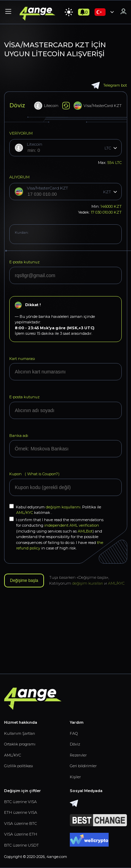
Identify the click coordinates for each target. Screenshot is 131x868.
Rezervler (78, 755)
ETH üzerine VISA (21, 812)
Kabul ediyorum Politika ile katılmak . (55, 510)
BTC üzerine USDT (21, 845)
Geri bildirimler (83, 766)
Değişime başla (24, 581)
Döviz (75, 744)
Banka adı (19, 436)
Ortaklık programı (20, 744)
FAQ (74, 733)
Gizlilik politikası (19, 766)
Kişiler (75, 777)
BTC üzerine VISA (20, 802)
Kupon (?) (34, 474)
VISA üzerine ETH (21, 834)
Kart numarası (22, 359)
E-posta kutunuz (24, 262)
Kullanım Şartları (20, 733)
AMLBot (85, 531)
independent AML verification (72, 525)
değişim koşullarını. (64, 507)
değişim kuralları (88, 583)
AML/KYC (25, 513)
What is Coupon (41, 474)
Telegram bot (109, 85)
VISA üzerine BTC (20, 823)
